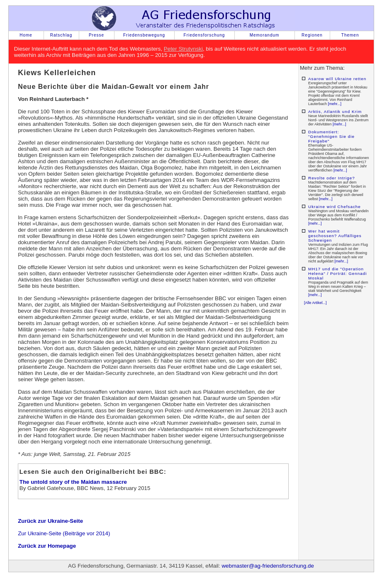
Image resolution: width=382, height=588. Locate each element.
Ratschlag (61, 35)
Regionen (312, 35)
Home (26, 35)
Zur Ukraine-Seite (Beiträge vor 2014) (64, 533)
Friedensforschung (204, 35)
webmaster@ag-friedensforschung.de (268, 566)
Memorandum (265, 35)
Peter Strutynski (183, 49)
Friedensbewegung (144, 35)
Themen (350, 35)
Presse (96, 35)
